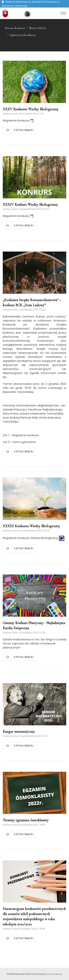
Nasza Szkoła (38, 28)
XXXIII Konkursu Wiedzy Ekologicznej (31, 526)
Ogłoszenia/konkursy (22, 35)
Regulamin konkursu (18, 120)
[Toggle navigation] (63, 13)
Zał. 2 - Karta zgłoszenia (19, 442)
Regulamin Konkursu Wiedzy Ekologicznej (34, 538)
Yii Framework (55, 974)
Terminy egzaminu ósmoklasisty (26, 820)
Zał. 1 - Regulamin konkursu (21, 435)
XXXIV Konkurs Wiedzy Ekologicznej (30, 205)
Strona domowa (15, 28)
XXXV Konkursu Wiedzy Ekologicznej (30, 109)
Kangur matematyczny (19, 732)
